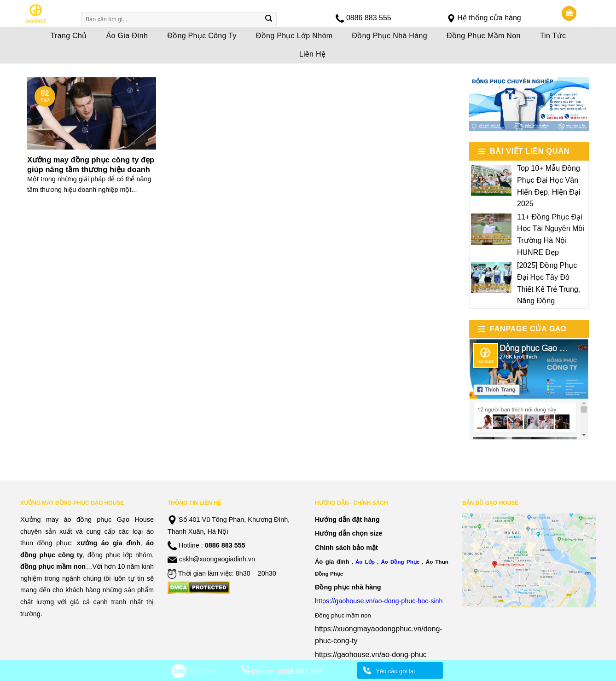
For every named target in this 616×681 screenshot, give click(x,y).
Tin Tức (553, 36)
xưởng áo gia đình (109, 543)
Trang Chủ (69, 36)
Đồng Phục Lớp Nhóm (294, 36)
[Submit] (269, 19)
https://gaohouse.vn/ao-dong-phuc (371, 655)
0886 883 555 (369, 18)
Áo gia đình (332, 562)
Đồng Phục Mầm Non (484, 36)
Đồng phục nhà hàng (348, 587)
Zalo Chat (200, 672)
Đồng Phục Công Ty (202, 36)
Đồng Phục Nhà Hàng (389, 36)
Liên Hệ (313, 54)
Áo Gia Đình (127, 36)
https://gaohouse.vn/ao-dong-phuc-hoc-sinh (379, 601)
